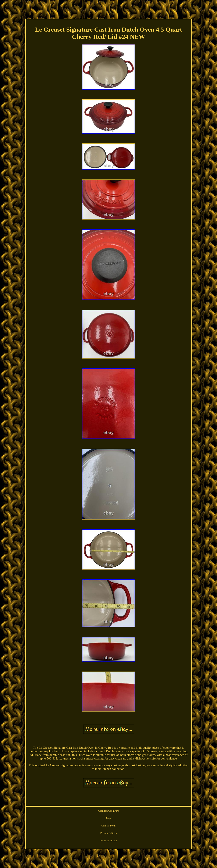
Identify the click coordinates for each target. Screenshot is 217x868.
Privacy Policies (108, 833)
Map (108, 818)
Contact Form (108, 826)
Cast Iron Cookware (109, 811)
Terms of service (108, 840)
